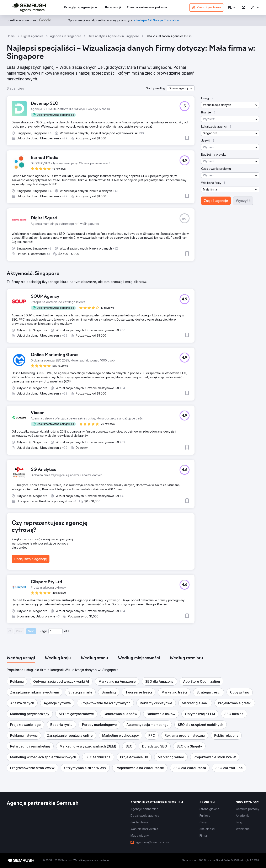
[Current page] (55, 631)
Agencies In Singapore (66, 36)
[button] (232, 8)
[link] (112, 8)
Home (11, 36)
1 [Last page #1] (68, 631)
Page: (44, 631)
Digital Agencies (32, 36)
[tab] (21, 658)
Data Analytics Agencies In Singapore (113, 36)
